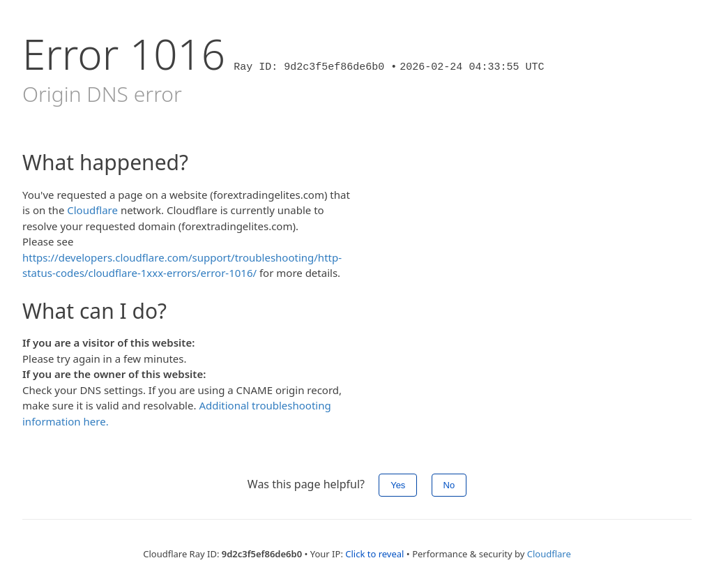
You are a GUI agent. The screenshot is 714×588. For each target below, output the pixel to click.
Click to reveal (374, 554)
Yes (398, 485)
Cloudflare (92, 210)
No (449, 485)
